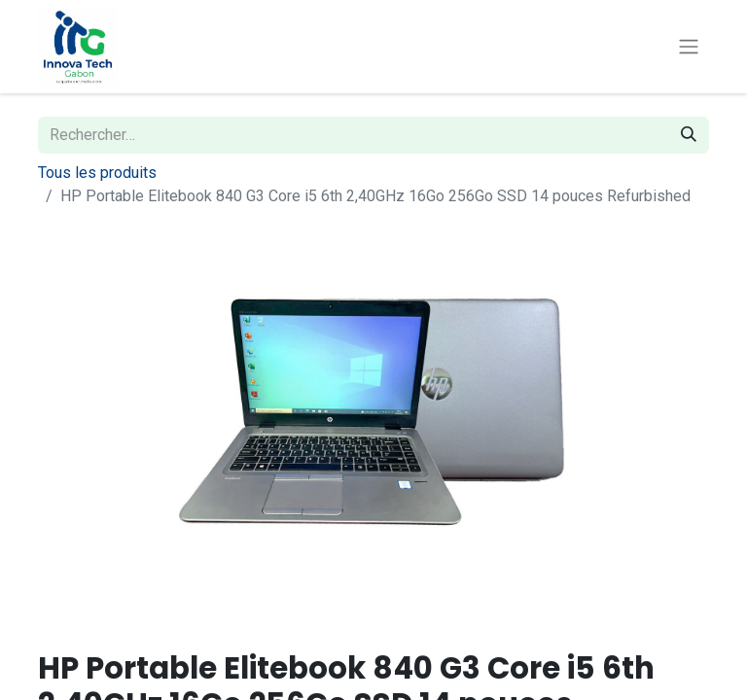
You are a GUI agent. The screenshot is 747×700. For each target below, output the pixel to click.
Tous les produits (97, 173)
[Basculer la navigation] (689, 47)
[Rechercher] (689, 135)
